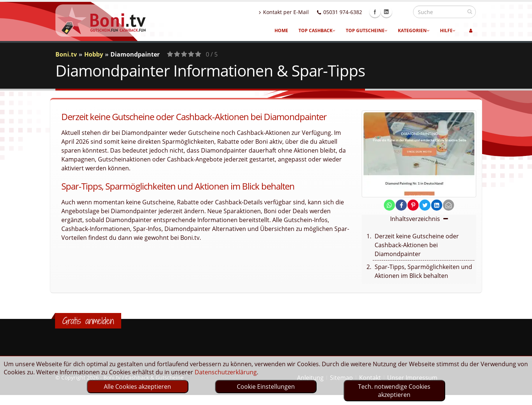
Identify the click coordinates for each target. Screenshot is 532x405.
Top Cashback (317, 30)
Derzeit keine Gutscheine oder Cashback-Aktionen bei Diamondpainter (417, 245)
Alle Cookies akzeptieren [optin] (137, 387)
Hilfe (448, 30)
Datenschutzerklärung (226, 372)
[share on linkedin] (437, 205)
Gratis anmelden (88, 321)
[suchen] (470, 11)
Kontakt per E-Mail (300, 12)
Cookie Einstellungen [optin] (266, 387)
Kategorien (414, 30)
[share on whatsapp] (389, 205)
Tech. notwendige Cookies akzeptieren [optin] (394, 391)
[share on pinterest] (413, 205)
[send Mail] (449, 205)
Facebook (391, 12)
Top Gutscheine (367, 30)
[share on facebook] (401, 205)
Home (281, 30)
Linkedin (402, 12)
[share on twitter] (425, 205)
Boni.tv (66, 54)
